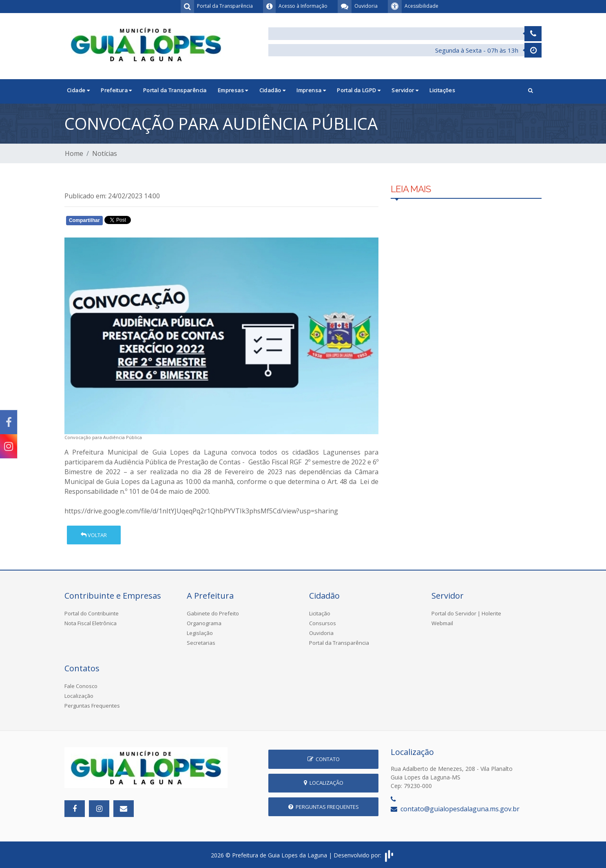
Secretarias (201, 643)
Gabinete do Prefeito (213, 613)
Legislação (200, 633)
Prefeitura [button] (116, 90)
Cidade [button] (78, 90)
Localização (79, 696)
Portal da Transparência (175, 90)
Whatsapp (158, 222)
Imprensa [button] (311, 90)
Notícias (105, 153)
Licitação (320, 613)
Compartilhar (84, 220)
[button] (531, 91)
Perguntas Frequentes (92, 706)
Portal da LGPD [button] (359, 90)
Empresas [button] (233, 90)
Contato (324, 759)
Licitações (442, 90)
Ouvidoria (321, 633)
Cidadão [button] (273, 90)
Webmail (442, 623)
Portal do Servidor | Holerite (466, 613)
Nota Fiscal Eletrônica (91, 623)
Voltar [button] (94, 535)
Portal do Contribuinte (92, 613)
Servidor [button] (405, 90)
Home (74, 153)
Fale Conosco (81, 686)
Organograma (204, 623)
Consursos (323, 623)
